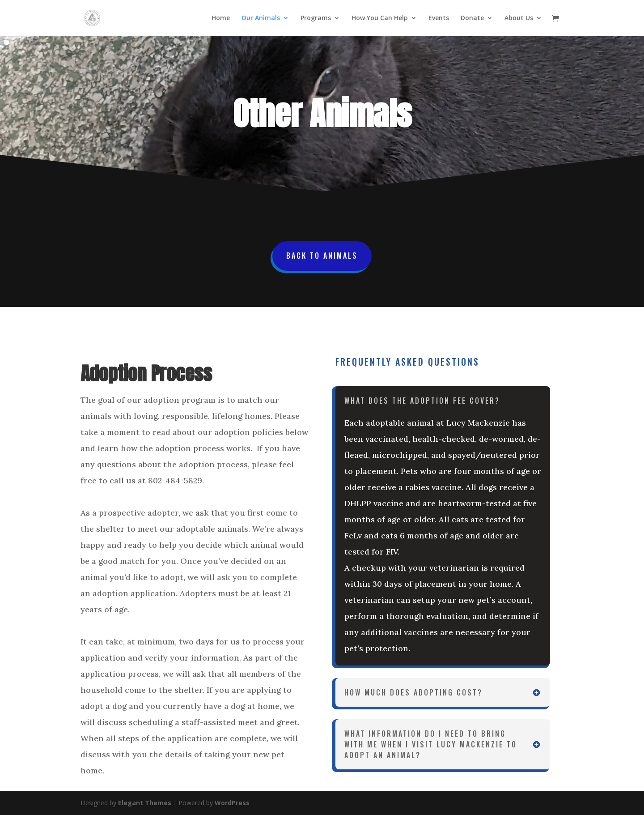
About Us (519, 18)
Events (439, 18)
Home (221, 18)
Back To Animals (322, 256)
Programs (316, 18)
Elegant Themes (145, 803)
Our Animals (261, 18)
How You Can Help (380, 18)
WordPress (232, 803)
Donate (472, 18)
